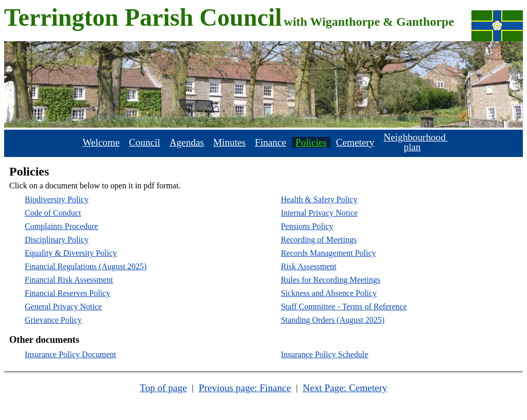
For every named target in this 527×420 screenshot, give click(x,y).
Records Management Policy (329, 253)
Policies (311, 142)
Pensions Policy (307, 226)
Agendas (187, 142)
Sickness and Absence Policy (329, 293)
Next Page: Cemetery (345, 388)
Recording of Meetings (319, 240)
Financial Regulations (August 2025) (86, 266)
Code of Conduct (53, 213)
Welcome (101, 142)
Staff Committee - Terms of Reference (344, 307)
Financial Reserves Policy (67, 293)
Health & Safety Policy (319, 199)
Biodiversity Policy (57, 199)
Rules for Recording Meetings (331, 280)
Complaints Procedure (62, 226)
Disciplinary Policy (57, 240)
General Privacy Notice (63, 307)
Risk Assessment (309, 266)
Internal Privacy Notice (319, 213)
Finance (270, 142)
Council (144, 142)
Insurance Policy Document (71, 354)
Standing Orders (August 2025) (333, 320)
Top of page (163, 388)
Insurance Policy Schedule (325, 354)
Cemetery (355, 142)
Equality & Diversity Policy (71, 253)
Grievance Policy (53, 320)
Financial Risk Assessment (69, 280)
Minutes (229, 142)
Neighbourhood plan (416, 142)
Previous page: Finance (245, 388)
